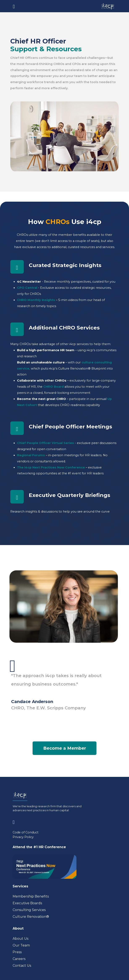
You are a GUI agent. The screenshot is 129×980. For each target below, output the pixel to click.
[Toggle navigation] (14, 6)
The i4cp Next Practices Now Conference (51, 467)
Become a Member (65, 748)
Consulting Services (29, 910)
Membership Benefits (31, 896)
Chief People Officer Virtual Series (45, 443)
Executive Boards (27, 903)
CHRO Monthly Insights (36, 300)
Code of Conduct (26, 832)
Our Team (21, 945)
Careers (19, 959)
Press (17, 952)
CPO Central (27, 288)
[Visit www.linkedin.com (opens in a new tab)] (15, 821)
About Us (20, 939)
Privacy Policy (23, 837)
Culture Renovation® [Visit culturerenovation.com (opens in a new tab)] (31, 917)
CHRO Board (53, 387)
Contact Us (22, 966)
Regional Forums (31, 455)
